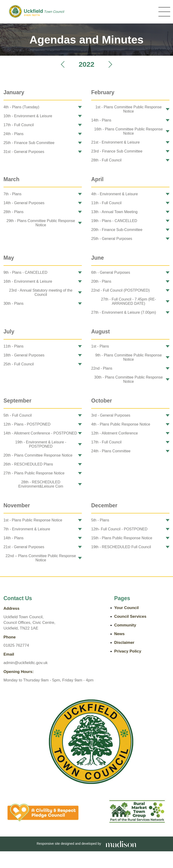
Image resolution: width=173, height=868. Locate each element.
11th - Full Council (106, 203)
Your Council (127, 608)
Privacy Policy (128, 651)
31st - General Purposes (24, 152)
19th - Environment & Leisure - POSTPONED (41, 444)
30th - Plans (14, 303)
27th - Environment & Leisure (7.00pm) (124, 312)
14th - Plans (101, 120)
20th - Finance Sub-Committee (117, 230)
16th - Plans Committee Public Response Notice (129, 131)
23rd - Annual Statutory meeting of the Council (41, 292)
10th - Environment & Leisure (28, 116)
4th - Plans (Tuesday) (21, 107)
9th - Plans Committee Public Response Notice (128, 357)
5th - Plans (100, 520)
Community (125, 625)
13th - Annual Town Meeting (114, 212)
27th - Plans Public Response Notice (34, 473)
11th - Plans (14, 346)
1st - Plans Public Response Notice (33, 520)
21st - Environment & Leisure (115, 142)
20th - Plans (101, 281)
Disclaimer (124, 643)
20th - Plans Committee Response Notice (38, 455)
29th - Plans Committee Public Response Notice (41, 223)
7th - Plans (12, 194)
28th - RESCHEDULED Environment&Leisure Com (41, 484)
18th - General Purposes (24, 355)
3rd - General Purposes (111, 415)
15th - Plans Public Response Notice (122, 538)
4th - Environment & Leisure (114, 194)
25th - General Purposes (112, 239)
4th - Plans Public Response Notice (121, 424)
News (119, 634)
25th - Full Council (19, 364)
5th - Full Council (18, 415)
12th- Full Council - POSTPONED (119, 529)
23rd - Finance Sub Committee (117, 151)
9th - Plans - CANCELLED (26, 272)
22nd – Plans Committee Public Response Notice (41, 558)
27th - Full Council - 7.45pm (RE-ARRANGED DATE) (129, 301)
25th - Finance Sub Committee (29, 143)
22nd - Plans (102, 368)
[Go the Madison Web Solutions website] (121, 844)
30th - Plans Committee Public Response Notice (129, 379)
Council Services (130, 616)
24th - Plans (14, 134)
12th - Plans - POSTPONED (27, 424)
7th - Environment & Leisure (27, 529)
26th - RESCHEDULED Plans (28, 464)
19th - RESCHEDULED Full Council (121, 547)
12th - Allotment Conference (114, 433)
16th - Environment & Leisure (28, 281)
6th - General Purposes (111, 272)
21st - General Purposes (24, 547)
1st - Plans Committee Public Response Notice (129, 109)
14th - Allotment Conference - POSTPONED (40, 433)
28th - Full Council (106, 160)
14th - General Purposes (24, 203)
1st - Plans (100, 346)
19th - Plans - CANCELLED (114, 221)
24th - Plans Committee (111, 451)
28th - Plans (14, 212)
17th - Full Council (19, 125)
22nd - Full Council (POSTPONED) (120, 290)
